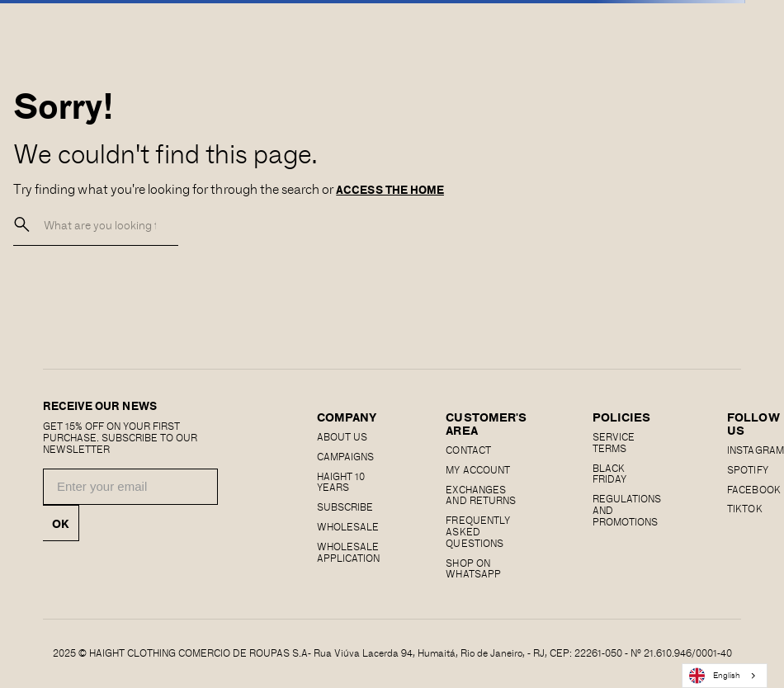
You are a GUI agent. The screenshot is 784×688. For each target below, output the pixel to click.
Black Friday (609, 474)
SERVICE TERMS (614, 442)
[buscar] (22, 225)
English (715, 676)
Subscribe (345, 507)
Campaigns (345, 456)
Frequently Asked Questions (477, 531)
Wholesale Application (348, 552)
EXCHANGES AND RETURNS (480, 495)
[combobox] (725, 676)
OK (61, 523)
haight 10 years (341, 482)
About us (342, 436)
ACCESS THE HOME (390, 190)
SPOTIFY (747, 469)
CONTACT (468, 450)
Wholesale (348, 526)
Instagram (755, 450)
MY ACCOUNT (477, 469)
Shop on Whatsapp (473, 568)
